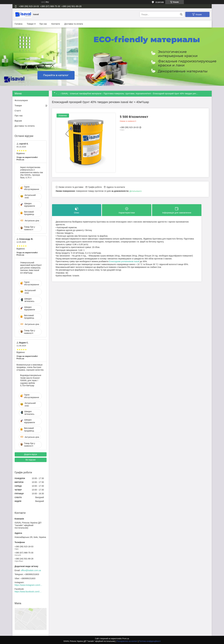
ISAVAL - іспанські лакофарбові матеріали (81, 94)
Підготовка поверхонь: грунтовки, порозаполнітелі (127, 94)
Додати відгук (31, 454)
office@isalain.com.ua (31, 570)
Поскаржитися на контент (127, 641)
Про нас (43, 24)
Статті (18, 111)
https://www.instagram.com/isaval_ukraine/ (29, 585)
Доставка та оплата (74, 24)
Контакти (56, 24)
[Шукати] (181, 14)
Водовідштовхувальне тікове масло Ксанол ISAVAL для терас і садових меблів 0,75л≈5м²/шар (31, 380)
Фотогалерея (21, 100)
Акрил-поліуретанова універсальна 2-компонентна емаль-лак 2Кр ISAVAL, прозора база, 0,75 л (32, 172)
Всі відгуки (30, 460)
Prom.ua (126, 639)
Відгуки (18, 121)
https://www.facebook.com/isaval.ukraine (29, 592)
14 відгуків (159, 2)
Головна (19, 24)
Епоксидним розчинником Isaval (124, 261)
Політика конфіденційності (150, 641)
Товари (30, 24)
